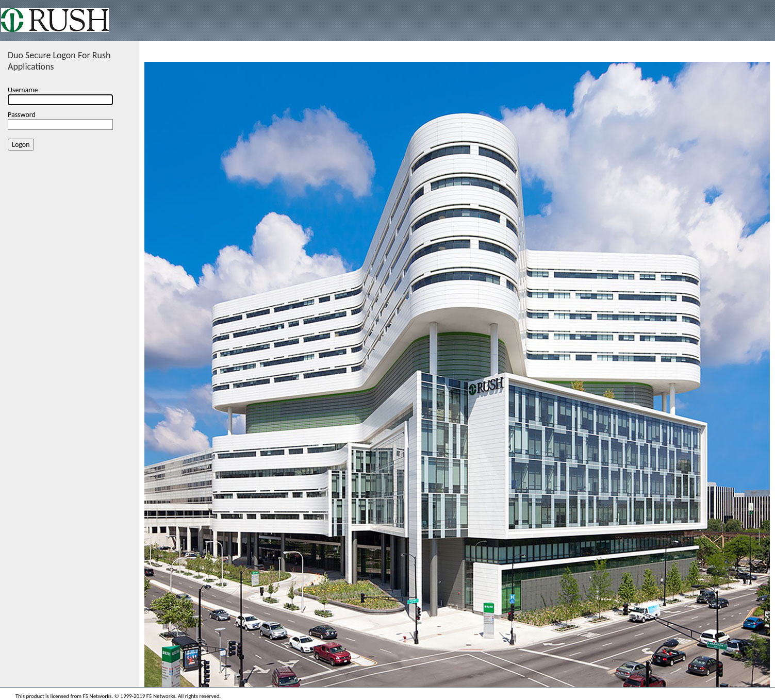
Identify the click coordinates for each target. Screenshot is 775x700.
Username (23, 90)
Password (22, 115)
